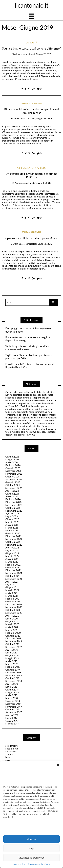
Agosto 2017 (12, 715)
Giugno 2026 (12, 457)
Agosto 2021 (12, 582)
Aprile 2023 (12, 525)
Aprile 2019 (11, 661)
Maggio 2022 (12, 556)
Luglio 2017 (11, 718)
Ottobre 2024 (13, 485)
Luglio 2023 (12, 516)
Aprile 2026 (12, 462)
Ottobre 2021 (12, 576)
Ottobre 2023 (13, 508)
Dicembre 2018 (13, 672)
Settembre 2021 (14, 579)
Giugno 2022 (12, 553)
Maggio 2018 (12, 692)
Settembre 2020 (14, 613)
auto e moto (12, 749)
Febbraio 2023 (13, 530)
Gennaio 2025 (13, 482)
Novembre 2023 (14, 505)
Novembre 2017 (14, 707)
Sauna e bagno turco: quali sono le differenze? (32, 48)
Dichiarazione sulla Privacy (38, 864)
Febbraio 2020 (13, 633)
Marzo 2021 (12, 596)
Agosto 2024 (12, 491)
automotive (11, 751)
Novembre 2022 (14, 539)
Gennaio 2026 (13, 468)
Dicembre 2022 (13, 536)
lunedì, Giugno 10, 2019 (40, 183)
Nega (32, 848)
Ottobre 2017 (12, 709)
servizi (38, 103)
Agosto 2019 (12, 650)
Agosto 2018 (12, 684)
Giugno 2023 (12, 519)
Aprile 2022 (12, 559)
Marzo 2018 (12, 698)
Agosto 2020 (12, 616)
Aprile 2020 (12, 627)
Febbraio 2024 (13, 499)
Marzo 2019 (12, 664)
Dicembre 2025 (13, 471)
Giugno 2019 (12, 655)
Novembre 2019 (14, 641)
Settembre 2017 (14, 712)
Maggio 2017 (12, 724)
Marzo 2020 (12, 630)
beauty (9, 757)
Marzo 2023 (12, 528)
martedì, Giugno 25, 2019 (40, 119)
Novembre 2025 (14, 474)
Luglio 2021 (11, 584)
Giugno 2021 (12, 587)
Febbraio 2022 (13, 565)
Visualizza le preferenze (31, 858)
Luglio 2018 (11, 687)
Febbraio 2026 (13, 465)
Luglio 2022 (12, 550)
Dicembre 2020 (14, 604)
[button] (58, 765)
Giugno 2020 (12, 621)
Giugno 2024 (12, 494)
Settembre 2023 (14, 511)
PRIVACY (30, 435)
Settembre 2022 (14, 545)
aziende (26, 103)
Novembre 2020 (14, 607)
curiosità (32, 43)
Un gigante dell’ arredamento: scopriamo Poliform (32, 175)
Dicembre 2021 (13, 570)
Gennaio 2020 (13, 636)
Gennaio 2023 (13, 533)
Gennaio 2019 (13, 670)
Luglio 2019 (11, 653)
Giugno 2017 (12, 721)
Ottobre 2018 (12, 678)
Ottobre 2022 (13, 542)
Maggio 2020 (12, 624)
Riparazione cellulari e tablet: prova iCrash (32, 238)
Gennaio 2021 (13, 601)
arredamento (25, 168)
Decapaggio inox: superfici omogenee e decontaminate (28, 330)
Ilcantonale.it (32, 5)
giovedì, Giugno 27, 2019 (40, 54)
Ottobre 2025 (13, 477)
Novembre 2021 (14, 573)
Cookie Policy (19, 864)
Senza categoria (31, 232)
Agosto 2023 (12, 513)
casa (8, 760)
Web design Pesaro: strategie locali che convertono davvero (28, 348)
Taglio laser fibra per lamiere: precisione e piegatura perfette (29, 357)
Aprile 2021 (11, 593)
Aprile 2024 (12, 496)
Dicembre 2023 (13, 502)
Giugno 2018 (12, 690)
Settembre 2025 (14, 479)
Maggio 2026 (12, 459)
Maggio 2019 (12, 658)
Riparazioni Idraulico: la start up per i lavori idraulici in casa (32, 111)
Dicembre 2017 (13, 704)
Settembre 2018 (14, 681)
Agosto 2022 (12, 548)
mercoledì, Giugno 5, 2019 (40, 244)
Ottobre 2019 (12, 644)
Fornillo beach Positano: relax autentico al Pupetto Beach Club (29, 366)
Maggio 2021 (12, 590)
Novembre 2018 (14, 675)
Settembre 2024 (14, 488)
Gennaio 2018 (13, 701)
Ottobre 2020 (13, 610)
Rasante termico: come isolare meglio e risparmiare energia (28, 339)
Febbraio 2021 (13, 599)
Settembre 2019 (14, 647)
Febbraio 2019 (13, 667)
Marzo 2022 (12, 562)
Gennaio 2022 (13, 567)
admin (17, 54)
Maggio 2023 (12, 522)
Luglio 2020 (12, 619)
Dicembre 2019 (13, 638)
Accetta (32, 839)
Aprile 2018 (11, 695)
